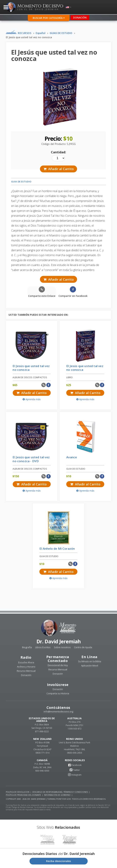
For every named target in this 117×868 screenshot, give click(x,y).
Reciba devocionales (58, 861)
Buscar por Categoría (49, 18)
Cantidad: (58, 152)
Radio (26, 657)
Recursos (25, 33)
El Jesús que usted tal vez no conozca (29, 37)
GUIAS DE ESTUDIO (61, 33)
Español (41, 33)
